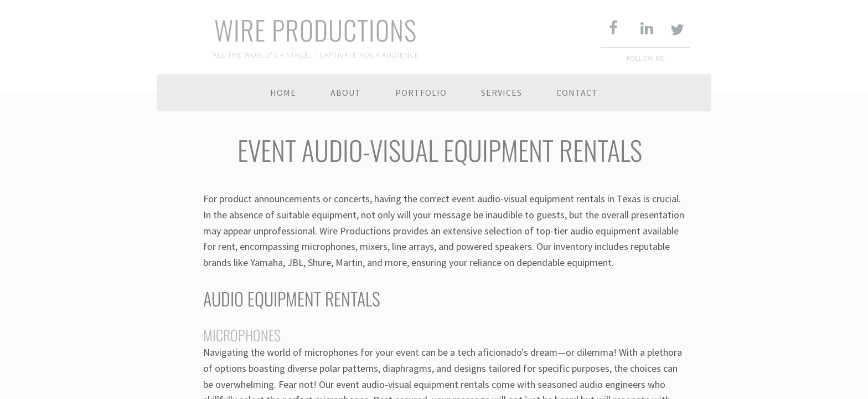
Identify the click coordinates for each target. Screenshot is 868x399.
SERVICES (502, 93)
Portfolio (421, 93)
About (346, 93)
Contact (577, 93)
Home (283, 93)
